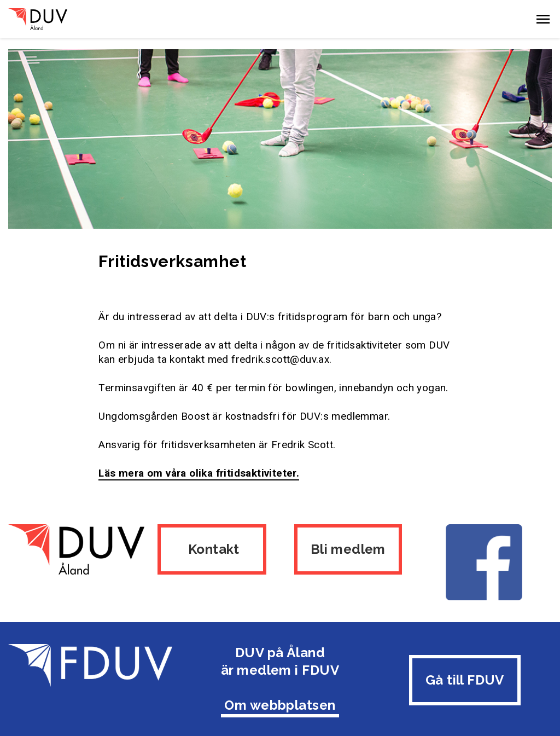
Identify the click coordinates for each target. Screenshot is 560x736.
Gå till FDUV (465, 677)
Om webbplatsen (280, 702)
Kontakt (211, 549)
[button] (543, 19)
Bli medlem (349, 549)
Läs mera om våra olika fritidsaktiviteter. (199, 473)
